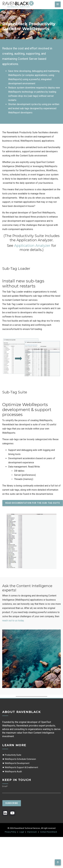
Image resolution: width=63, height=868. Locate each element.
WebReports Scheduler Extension (19, 759)
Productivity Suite (12, 755)
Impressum (32, 832)
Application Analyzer (32, 246)
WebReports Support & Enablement (20, 767)
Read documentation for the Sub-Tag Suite (33, 503)
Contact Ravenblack (48, 832)
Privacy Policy (10, 832)
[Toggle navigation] (58, 4)
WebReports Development (16, 763)
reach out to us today (13, 621)
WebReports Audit (12, 772)
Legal (22, 832)
